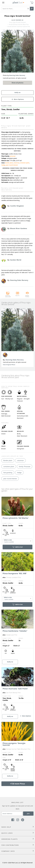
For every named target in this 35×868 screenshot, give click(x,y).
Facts (17, 296)
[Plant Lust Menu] (3, 3)
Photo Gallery (8, 296)
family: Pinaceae (25, 467)
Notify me (18, 93)
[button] (28, 9)
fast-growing (8, 473)
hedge (3, 165)
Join (28, 814)
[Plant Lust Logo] (18, 3)
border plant (9, 163)
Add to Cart (17, 547)
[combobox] (17, 541)
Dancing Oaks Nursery (15, 360)
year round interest (12, 165)
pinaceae (13, 156)
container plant (25, 163)
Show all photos (18, 83)
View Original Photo (9, 365)
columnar (16, 163)
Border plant (8, 461)
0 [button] (32, 2)
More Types (27, 296)
